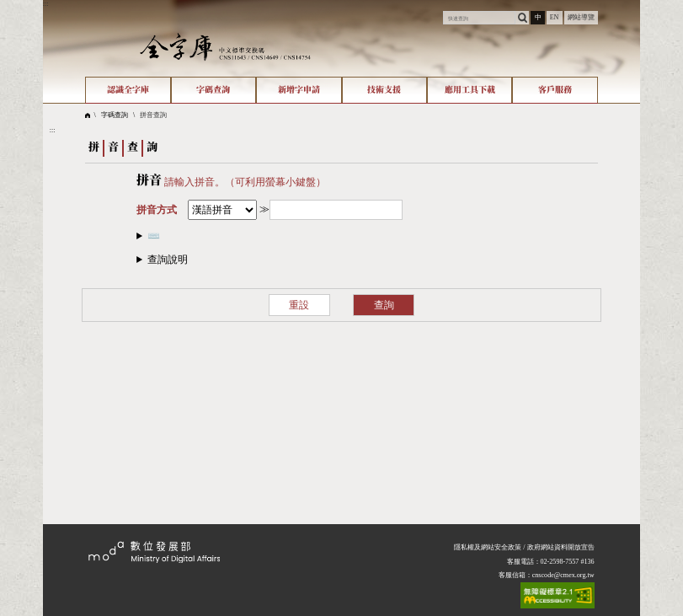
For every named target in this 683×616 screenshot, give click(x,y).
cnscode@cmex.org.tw (563, 575)
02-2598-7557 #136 (568, 562)
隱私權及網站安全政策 (488, 547)
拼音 (149, 181)
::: (46, 4)
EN (555, 17)
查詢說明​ (168, 260)
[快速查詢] (479, 18)
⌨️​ (154, 236)
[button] (341, 260)
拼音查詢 (153, 115)
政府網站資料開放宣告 (561, 547)
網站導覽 (581, 17)
